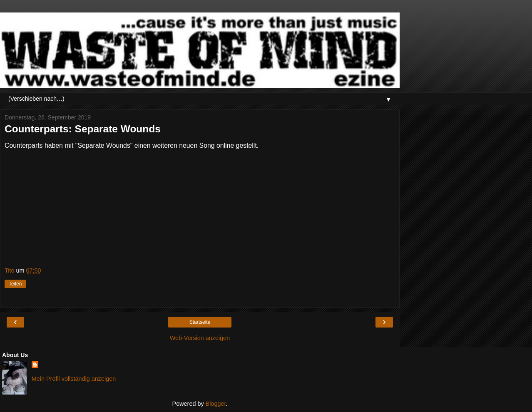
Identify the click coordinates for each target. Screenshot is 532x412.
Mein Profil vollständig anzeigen (74, 379)
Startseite (200, 322)
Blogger (216, 404)
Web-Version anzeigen (200, 338)
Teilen (15, 284)
